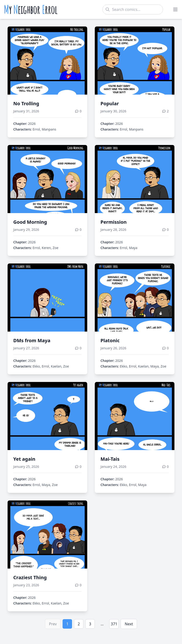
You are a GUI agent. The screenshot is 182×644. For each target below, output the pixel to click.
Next (129, 624)
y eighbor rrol (31, 9)
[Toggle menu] (175, 9)
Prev (53, 624)
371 (114, 624)
